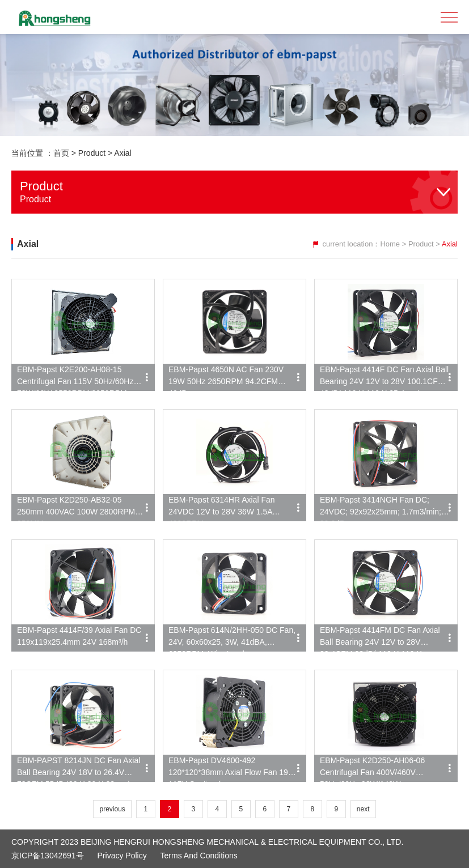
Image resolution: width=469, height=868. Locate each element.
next (363, 809)
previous (112, 809)
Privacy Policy (122, 856)
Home (390, 244)
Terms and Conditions (199, 856)
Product (92, 153)
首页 (61, 153)
